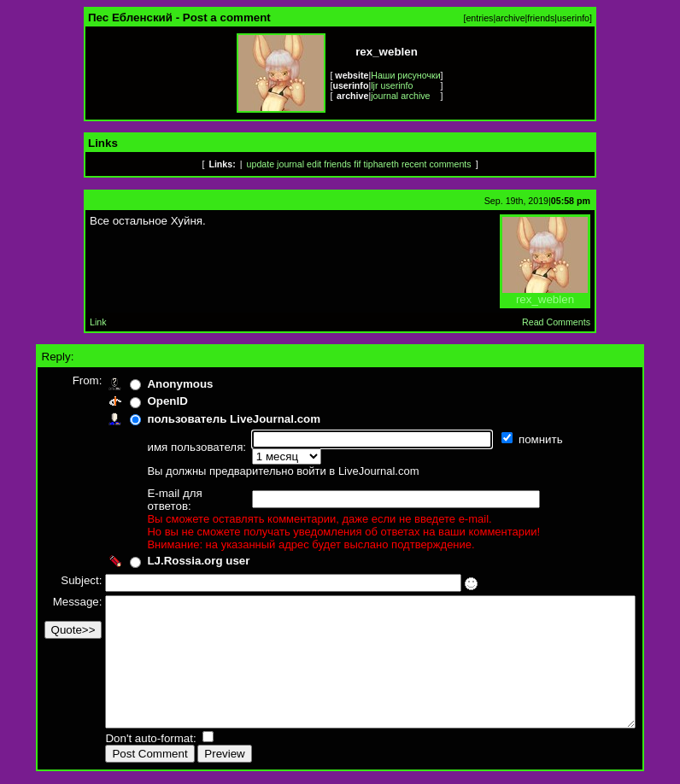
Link (98, 322)
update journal (276, 164)
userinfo (573, 18)
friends (541, 18)
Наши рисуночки (405, 75)
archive (510, 18)
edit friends (329, 164)
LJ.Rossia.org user (170, 537)
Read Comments (556, 322)
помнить (514, 439)
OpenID (139, 401)
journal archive (400, 96)
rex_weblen (545, 294)
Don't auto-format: (124, 740)
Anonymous (152, 384)
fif (357, 164)
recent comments (437, 164)
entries (479, 18)
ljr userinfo (392, 85)
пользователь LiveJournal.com (205, 419)
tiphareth (381, 164)
